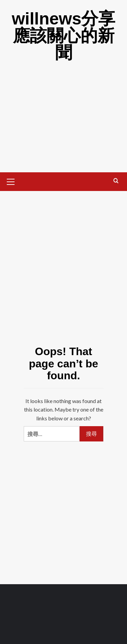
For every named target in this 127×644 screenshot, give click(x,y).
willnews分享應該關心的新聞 (64, 36)
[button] (14, 181)
